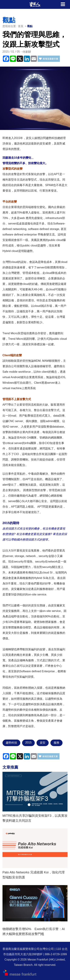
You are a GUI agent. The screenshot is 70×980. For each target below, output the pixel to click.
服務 (56, 743)
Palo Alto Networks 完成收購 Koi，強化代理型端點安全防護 (34, 875)
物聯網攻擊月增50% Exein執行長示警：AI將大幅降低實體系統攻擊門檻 (34, 931)
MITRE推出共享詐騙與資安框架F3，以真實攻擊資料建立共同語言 (35, 818)
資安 (43, 743)
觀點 (30, 26)
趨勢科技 (11, 743)
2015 (28, 742)
